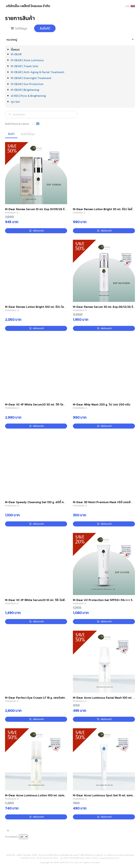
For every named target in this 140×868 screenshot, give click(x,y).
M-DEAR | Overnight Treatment (31, 78)
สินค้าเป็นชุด (28, 134)
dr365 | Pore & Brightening (28, 96)
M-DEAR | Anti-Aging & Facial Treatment (38, 72)
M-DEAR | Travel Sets (24, 66)
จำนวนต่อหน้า (12, 837)
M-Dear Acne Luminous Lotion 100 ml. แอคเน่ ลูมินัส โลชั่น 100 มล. (49, 795)
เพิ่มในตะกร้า (37, 231)
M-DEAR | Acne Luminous (27, 60)
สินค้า (11, 134)
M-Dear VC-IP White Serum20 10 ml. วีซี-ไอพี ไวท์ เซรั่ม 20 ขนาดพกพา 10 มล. (55, 600)
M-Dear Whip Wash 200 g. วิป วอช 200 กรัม (102, 404)
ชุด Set (15, 102)
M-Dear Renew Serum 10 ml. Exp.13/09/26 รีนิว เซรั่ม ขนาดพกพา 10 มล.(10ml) (56, 209)
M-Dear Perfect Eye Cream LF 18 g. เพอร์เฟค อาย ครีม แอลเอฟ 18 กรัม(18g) (54, 698)
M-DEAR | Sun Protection (27, 84)
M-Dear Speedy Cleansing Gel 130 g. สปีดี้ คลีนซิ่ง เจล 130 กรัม (46, 502)
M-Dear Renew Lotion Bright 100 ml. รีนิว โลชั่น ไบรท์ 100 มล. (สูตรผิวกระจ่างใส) (57, 307)
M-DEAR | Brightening (25, 90)
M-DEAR (16, 54)
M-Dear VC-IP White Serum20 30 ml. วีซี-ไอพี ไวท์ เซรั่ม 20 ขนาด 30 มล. (52, 404)
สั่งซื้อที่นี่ (45, 28)
